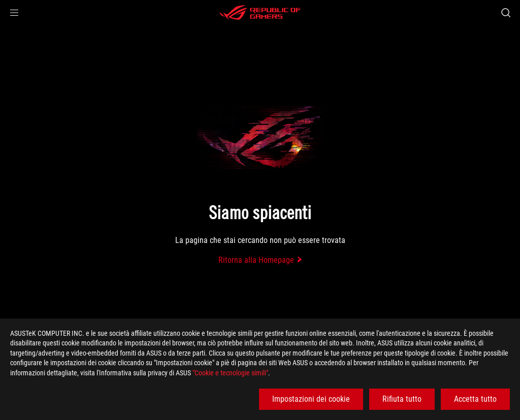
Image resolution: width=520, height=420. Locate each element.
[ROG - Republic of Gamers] (260, 13)
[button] (14, 13)
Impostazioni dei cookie (311, 399)
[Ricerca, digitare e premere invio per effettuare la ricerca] (506, 13)
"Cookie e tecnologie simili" (230, 373)
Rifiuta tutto (402, 399)
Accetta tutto (475, 399)
